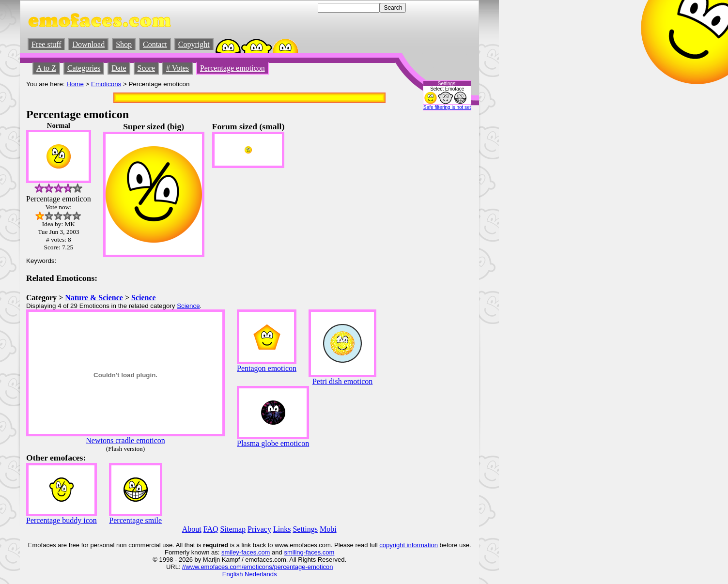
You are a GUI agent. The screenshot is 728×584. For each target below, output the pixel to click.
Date (119, 68)
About (192, 529)
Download (88, 44)
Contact (155, 44)
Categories (84, 68)
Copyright (194, 44)
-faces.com (255, 552)
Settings (305, 529)
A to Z (46, 68)
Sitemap (233, 529)
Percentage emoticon (232, 68)
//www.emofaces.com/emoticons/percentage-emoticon (257, 567)
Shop (124, 44)
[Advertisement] (444, 267)
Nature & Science (94, 298)
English (233, 574)
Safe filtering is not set (447, 107)
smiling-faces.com (309, 552)
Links (282, 529)
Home (75, 84)
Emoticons (106, 84)
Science (144, 298)
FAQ (211, 529)
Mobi (328, 529)
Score (146, 68)
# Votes (178, 68)
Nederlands (261, 574)
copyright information (409, 545)
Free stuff (46, 44)
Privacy (259, 529)
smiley (230, 552)
